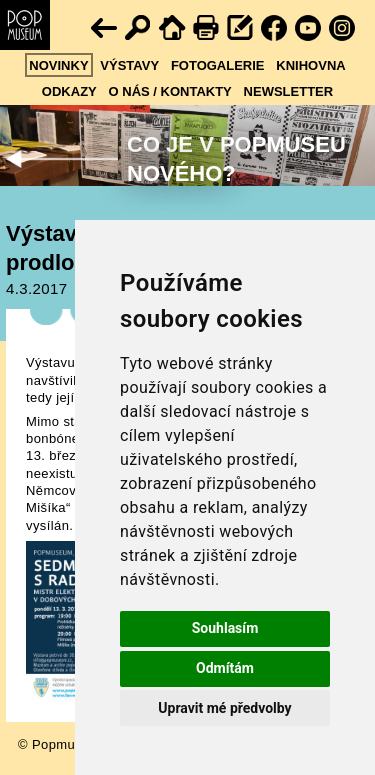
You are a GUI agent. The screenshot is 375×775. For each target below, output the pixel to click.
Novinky (58, 65)
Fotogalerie (218, 65)
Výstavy (129, 65)
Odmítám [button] (225, 668)
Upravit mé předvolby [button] (224, 708)
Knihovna (310, 65)
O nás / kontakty (170, 91)
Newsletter (289, 91)
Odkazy (69, 91)
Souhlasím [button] (225, 628)
